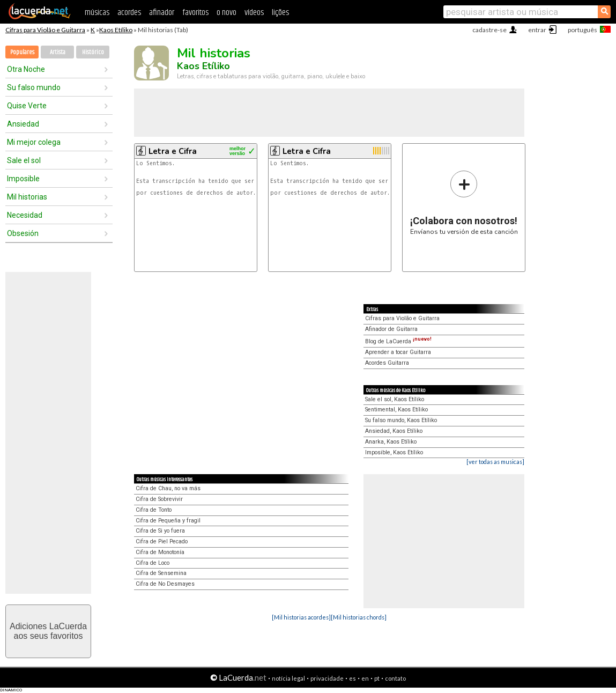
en (365, 678)
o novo (227, 13)
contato (395, 678)
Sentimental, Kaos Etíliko (396, 410)
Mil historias (27, 197)
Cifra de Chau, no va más (168, 488)
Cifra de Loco (153, 563)
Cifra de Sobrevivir (159, 499)
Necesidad (25, 215)
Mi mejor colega (34, 142)
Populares (22, 52)
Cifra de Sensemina (161, 573)
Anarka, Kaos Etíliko (391, 442)
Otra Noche (26, 69)
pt (377, 678)
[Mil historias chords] (359, 617)
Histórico (93, 52)
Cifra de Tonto (154, 510)
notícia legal (288, 678)
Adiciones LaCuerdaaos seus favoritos (48, 631)
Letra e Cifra (173, 151)
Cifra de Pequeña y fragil (168, 521)
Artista (58, 52)
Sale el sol (24, 160)
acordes (129, 13)
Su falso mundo (34, 87)
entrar (537, 30)
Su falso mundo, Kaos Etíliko (401, 420)
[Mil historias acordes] (301, 617)
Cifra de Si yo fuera (160, 531)
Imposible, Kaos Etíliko (394, 452)
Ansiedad (23, 124)
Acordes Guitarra (387, 363)
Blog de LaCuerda (398, 341)
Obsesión (23, 233)
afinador (162, 13)
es (352, 678)
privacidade (327, 678)
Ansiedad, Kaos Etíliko (394, 431)
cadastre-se (489, 30)
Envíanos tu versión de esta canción (464, 202)
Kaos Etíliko (116, 30)
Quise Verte (27, 106)
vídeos (254, 13)
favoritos (195, 13)
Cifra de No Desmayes (165, 584)
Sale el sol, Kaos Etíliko (395, 399)
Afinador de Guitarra (391, 329)
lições (280, 13)
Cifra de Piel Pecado (162, 541)
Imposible (23, 179)
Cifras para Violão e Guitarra (45, 30)
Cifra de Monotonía (160, 552)
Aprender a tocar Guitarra (398, 352)
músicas (97, 13)
